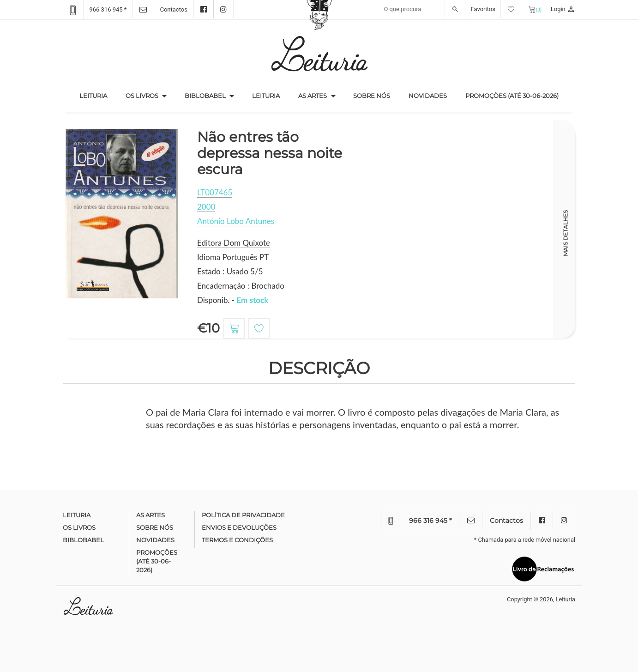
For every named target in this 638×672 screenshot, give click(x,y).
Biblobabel (205, 96)
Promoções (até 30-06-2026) (512, 96)
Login (563, 9)
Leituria (98, 95)
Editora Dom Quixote (234, 243)
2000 (206, 207)
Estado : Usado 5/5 (230, 271)
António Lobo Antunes (236, 221)
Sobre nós (372, 96)
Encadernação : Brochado (241, 286)
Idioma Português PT (233, 257)
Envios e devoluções (239, 527)
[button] (164, 96)
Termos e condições (237, 540)
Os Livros (142, 96)
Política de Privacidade (243, 515)
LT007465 (215, 192)
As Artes (313, 96)
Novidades (428, 96)
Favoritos (496, 9)
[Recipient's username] (422, 9)
